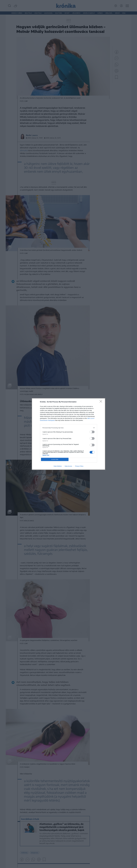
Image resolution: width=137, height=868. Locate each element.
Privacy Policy (79, 466)
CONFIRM (55, 459)
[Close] (101, 402)
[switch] (92, 432)
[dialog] (68, 434)
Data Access (68, 466)
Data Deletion (58, 466)
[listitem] (68, 428)
